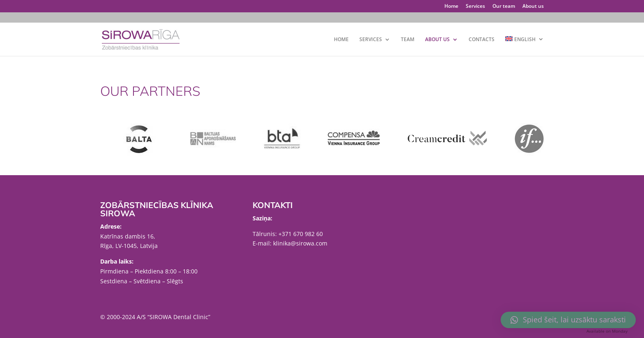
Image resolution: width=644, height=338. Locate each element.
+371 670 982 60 (301, 234)
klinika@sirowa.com (300, 243)
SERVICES (371, 40)
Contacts (482, 40)
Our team (504, 7)
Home (451, 7)
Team (408, 40)
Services (475, 7)
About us (533, 7)
